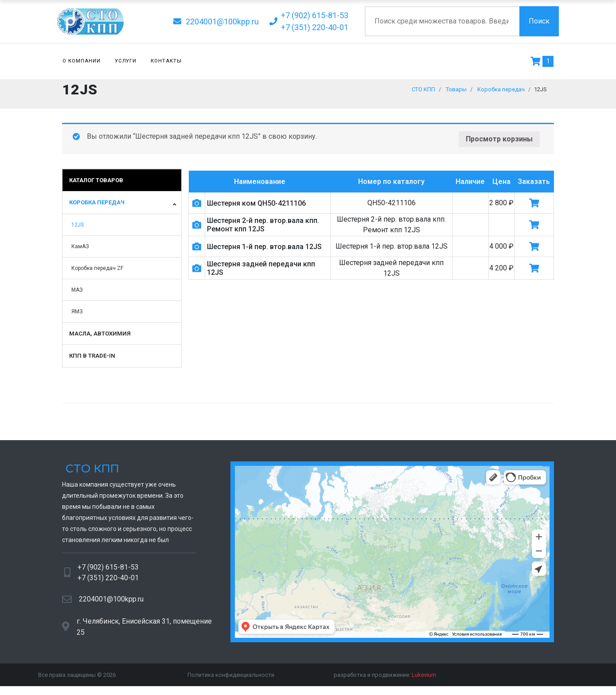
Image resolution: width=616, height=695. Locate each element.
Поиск (539, 21)
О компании (82, 61)
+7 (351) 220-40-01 (108, 582)
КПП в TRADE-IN (92, 360)
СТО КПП (91, 474)
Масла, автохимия (100, 338)
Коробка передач (97, 207)
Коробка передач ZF (97, 273)
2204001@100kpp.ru (111, 603)
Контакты (166, 61)
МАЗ (77, 294)
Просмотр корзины (499, 143)
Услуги (126, 61)
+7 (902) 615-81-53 (108, 572)
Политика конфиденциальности (231, 679)
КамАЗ (80, 251)
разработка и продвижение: (385, 679)
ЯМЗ (77, 316)
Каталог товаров (96, 185)
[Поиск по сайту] (442, 21)
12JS (78, 229)
